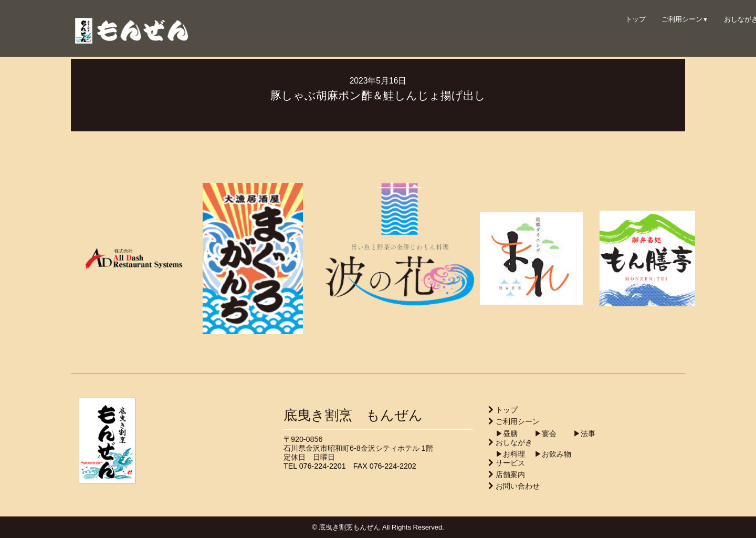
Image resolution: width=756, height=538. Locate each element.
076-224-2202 (393, 466)
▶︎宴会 (538, 433)
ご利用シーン (685, 19)
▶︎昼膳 (503, 433)
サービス (510, 463)
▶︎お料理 (507, 454)
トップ (636, 19)
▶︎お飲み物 (549, 454)
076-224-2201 (323, 466)
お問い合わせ (518, 486)
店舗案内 (510, 474)
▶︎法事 (577, 433)
